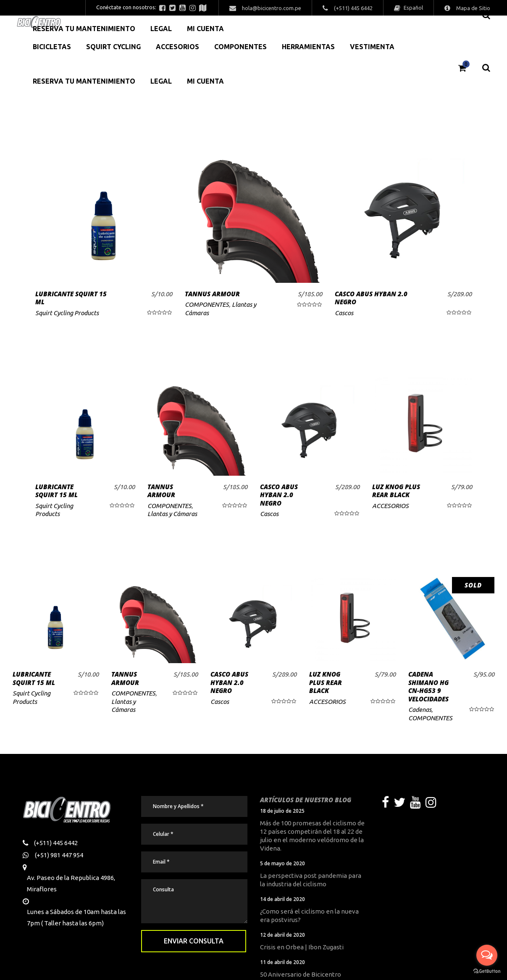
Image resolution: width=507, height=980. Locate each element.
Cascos (344, 313)
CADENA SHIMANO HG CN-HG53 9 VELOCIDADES (428, 686)
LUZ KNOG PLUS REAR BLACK (396, 491)
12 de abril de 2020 (282, 935)
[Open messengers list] (487, 955)
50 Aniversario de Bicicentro (301, 974)
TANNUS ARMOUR (212, 294)
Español (413, 8)
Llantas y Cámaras (172, 514)
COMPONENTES (207, 304)
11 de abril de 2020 (282, 962)
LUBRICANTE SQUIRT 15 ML (71, 298)
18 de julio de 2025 (282, 811)
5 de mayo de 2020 (282, 863)
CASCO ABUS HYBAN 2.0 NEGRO (371, 298)
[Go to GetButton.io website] (487, 971)
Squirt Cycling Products (67, 313)
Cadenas (420, 710)
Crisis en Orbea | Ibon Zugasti (302, 947)
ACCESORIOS (390, 506)
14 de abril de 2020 (282, 899)
